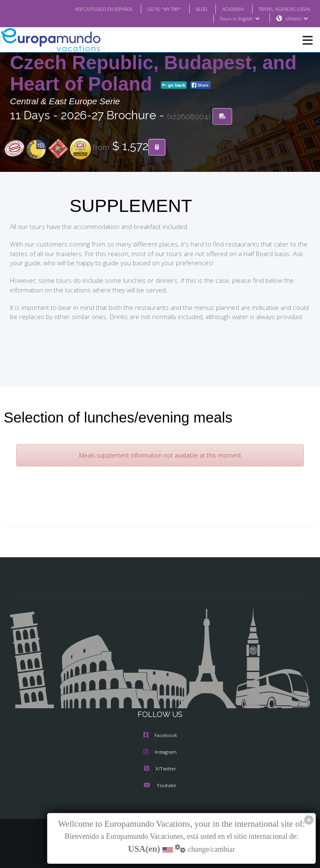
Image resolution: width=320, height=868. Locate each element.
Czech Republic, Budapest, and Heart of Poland (153, 74)
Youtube (160, 786)
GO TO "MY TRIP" (153, 9)
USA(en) (297, 19)
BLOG (193, 9)
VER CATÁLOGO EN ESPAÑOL (87, 9)
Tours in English (239, 19)
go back (174, 86)
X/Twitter (160, 769)
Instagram (160, 752)
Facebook (160, 736)
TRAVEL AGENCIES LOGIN (281, 9)
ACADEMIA (226, 9)
